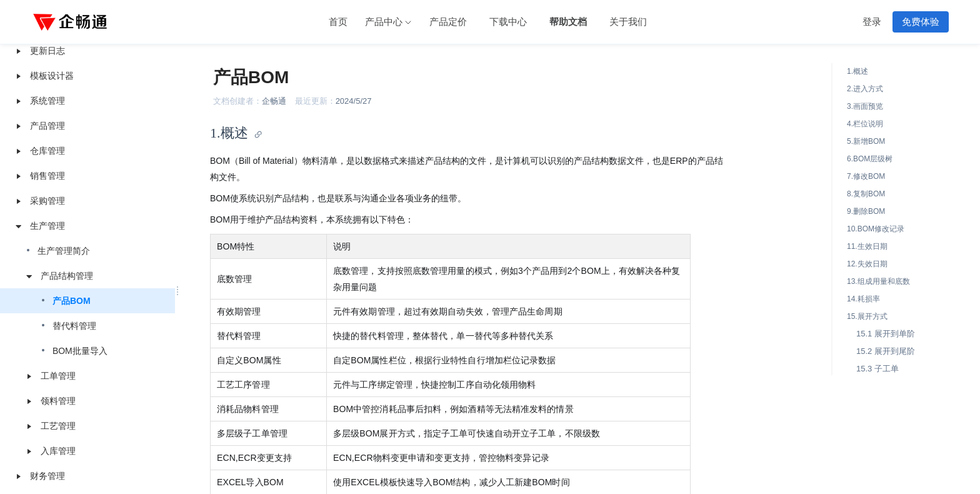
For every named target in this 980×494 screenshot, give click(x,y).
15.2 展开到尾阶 (886, 351)
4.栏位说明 (865, 124)
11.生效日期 (867, 246)
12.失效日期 (867, 264)
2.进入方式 (865, 89)
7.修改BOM (866, 176)
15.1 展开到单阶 (886, 334)
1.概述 (857, 71)
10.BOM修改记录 (876, 229)
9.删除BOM (866, 211)
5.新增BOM (866, 141)
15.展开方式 (867, 316)
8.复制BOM (866, 194)
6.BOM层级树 (870, 159)
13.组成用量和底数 (878, 281)
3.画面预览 (865, 106)
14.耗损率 (863, 299)
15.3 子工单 (877, 369)
